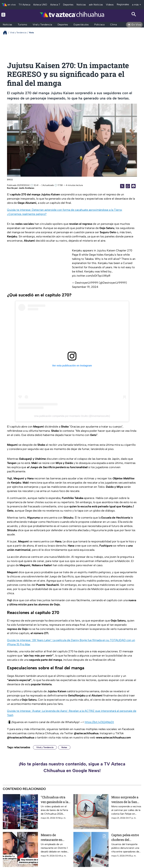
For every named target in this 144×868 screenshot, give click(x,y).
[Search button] (134, 15)
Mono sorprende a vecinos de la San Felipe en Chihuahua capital (125, 799)
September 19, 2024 (85, 287)
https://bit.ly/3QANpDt (99, 722)
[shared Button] (128, 186)
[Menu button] (10, 15)
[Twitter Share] (122, 186)
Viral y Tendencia (45, 747)
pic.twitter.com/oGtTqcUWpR (91, 276)
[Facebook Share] (133, 186)
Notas (64, 747)
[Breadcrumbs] (6, 32)
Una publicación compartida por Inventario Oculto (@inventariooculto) (72, 416)
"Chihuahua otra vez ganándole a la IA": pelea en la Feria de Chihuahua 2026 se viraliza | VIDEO (56, 799)
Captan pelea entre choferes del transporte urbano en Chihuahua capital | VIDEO (125, 837)
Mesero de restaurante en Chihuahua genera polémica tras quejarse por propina (55, 837)
